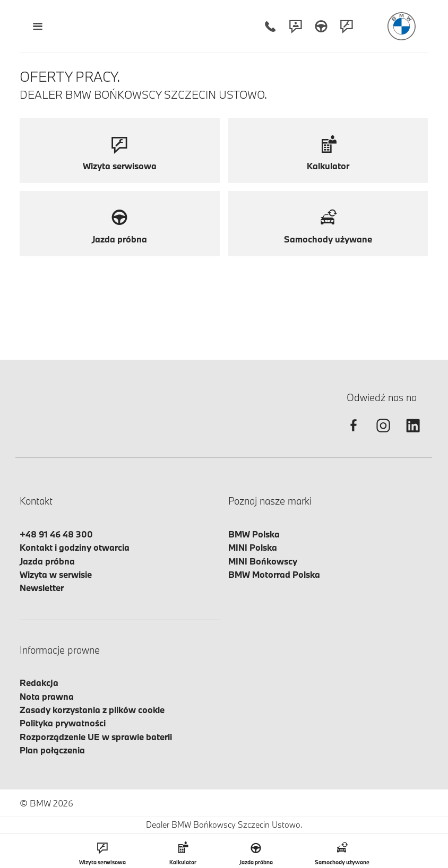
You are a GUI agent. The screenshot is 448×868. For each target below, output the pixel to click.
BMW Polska (254, 534)
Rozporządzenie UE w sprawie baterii (96, 737)
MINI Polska (253, 547)
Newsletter (42, 588)
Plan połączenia (52, 750)
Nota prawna (47, 696)
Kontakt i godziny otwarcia (75, 547)
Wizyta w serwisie (56, 574)
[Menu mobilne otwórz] (37, 26)
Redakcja (39, 683)
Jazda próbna (47, 561)
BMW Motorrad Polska (274, 574)
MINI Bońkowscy (263, 561)
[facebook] (354, 435)
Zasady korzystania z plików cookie (92, 710)
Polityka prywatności (63, 723)
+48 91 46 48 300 (56, 534)
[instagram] (383, 435)
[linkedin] (413, 435)
